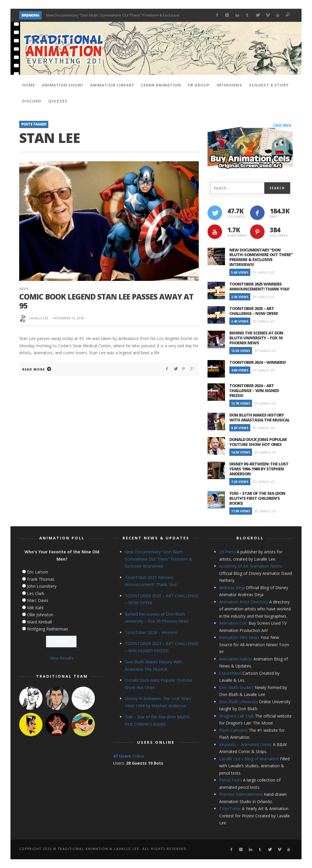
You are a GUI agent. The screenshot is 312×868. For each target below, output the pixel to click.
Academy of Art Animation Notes (250, 566)
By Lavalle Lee (264, 272)
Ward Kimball (39, 622)
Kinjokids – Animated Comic (245, 744)
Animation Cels (233, 623)
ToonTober (230, 808)
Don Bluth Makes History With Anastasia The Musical (259, 417)
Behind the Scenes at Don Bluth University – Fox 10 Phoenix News (256, 338)
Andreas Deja (232, 588)
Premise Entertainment (241, 794)
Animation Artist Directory (244, 602)
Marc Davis (38, 600)
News (24, 289)
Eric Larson (38, 572)
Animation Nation (236, 659)
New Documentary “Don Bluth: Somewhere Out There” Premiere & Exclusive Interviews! (123, 15)
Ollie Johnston (40, 615)
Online (129, 756)
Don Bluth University (239, 702)
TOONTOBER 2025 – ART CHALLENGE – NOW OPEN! (253, 311)
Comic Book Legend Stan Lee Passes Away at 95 (106, 301)
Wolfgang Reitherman (48, 629)
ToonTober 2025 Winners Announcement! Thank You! (259, 286)
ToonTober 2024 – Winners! (257, 362)
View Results (62, 658)
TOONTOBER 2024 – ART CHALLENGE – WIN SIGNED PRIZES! (254, 390)
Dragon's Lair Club (236, 716)
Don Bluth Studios (236, 687)
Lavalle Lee (39, 318)
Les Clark (36, 593)
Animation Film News (239, 637)
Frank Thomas (41, 579)
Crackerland (230, 673)
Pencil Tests (231, 780)
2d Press (227, 552)
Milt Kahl (35, 608)
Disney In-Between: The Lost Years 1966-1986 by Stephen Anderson (259, 469)
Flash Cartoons (233, 730)
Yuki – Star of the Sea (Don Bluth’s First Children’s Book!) (257, 498)
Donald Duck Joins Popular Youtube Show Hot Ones (258, 442)
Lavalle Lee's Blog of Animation (249, 759)
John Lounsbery (42, 586)
